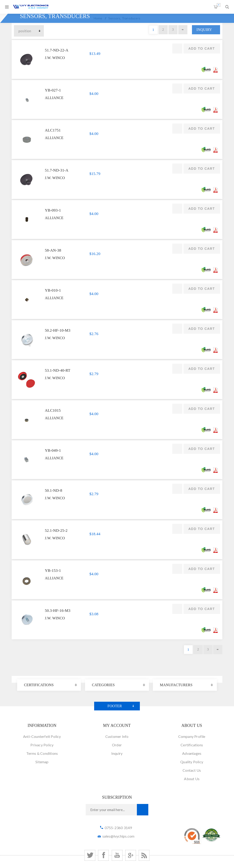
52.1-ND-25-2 (56, 531)
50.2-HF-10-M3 (58, 330)
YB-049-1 (53, 450)
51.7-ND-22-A (57, 50)
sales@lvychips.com (118, 836)
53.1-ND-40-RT (58, 370)
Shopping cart (219, 5)
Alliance (54, 98)
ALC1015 (53, 410)
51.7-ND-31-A (57, 170)
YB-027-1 (53, 90)
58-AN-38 (53, 250)
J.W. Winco (55, 58)
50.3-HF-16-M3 (58, 611)
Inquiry (204, 30)
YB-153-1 (53, 571)
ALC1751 (53, 130)
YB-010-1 (53, 290)
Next (183, 30)
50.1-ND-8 (53, 490)
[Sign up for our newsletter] (111, 810)
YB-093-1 (53, 210)
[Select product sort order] (29, 31)
